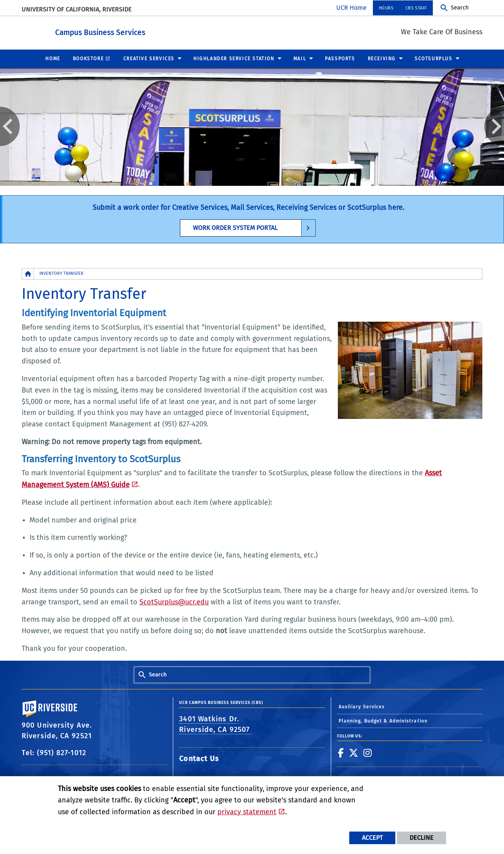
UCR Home (351, 8)
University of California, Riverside (77, 9)
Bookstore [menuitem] (88, 58)
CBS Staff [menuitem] (416, 8)
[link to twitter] (354, 752)
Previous (10, 126)
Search (460, 8)
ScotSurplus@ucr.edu (174, 602)
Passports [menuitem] (340, 58)
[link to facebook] (341, 752)
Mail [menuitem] (300, 58)
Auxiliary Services (362, 706)
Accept (372, 838)
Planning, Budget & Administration (383, 721)
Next (494, 126)
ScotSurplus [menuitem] (434, 58)
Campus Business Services (144, 31)
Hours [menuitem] (386, 8)
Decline (422, 838)
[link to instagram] (368, 752)
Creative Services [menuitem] (149, 58)
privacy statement (247, 812)
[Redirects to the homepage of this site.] (28, 273)
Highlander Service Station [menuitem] (234, 58)
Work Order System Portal (235, 227)
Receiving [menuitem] (382, 58)
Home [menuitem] (53, 58)
